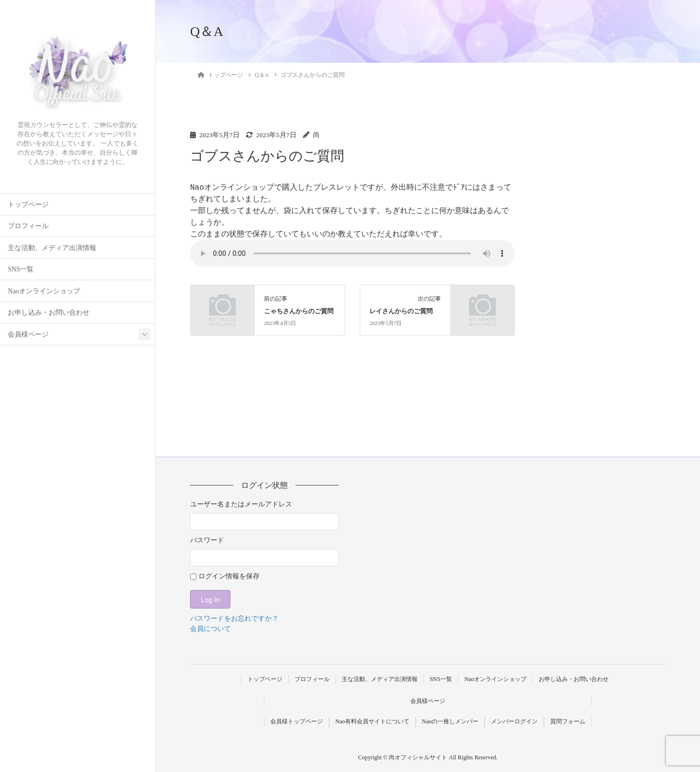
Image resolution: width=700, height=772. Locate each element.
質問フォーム (568, 721)
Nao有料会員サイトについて (372, 721)
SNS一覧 (21, 269)
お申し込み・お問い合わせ (49, 313)
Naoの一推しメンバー (450, 721)
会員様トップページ (296, 721)
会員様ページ (28, 334)
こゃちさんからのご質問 (299, 311)
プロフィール (28, 226)
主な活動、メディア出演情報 (52, 248)
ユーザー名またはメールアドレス (241, 504)
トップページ (28, 205)
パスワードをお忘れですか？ (234, 619)
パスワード (207, 540)
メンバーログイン (514, 721)
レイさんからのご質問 (401, 311)
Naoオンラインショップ (44, 291)
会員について (210, 629)
